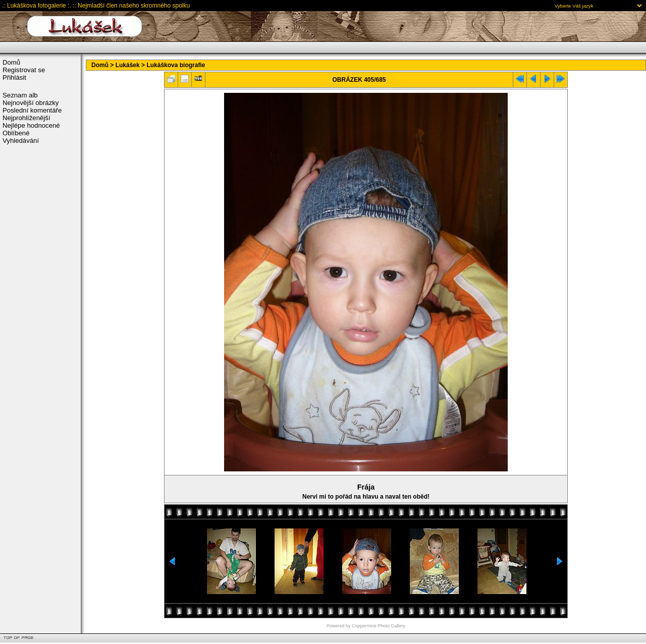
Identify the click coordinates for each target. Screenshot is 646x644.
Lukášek (128, 65)
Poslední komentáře (32, 110)
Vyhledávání (21, 141)
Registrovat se (24, 70)
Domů (11, 62)
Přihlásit (14, 77)
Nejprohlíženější (26, 118)
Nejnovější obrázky (31, 103)
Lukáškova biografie (176, 65)
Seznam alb (20, 95)
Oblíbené (16, 133)
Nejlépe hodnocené (31, 125)
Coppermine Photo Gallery (379, 626)
